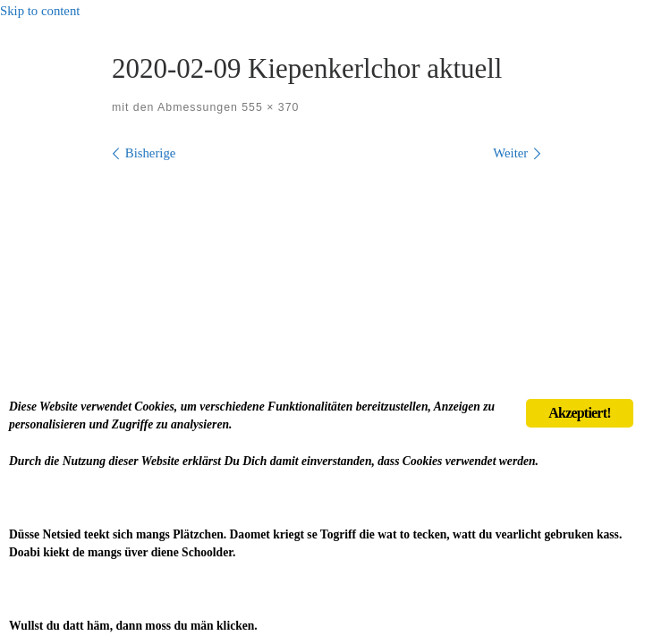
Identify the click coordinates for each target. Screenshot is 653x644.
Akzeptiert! (579, 413)
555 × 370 (269, 107)
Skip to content (40, 11)
